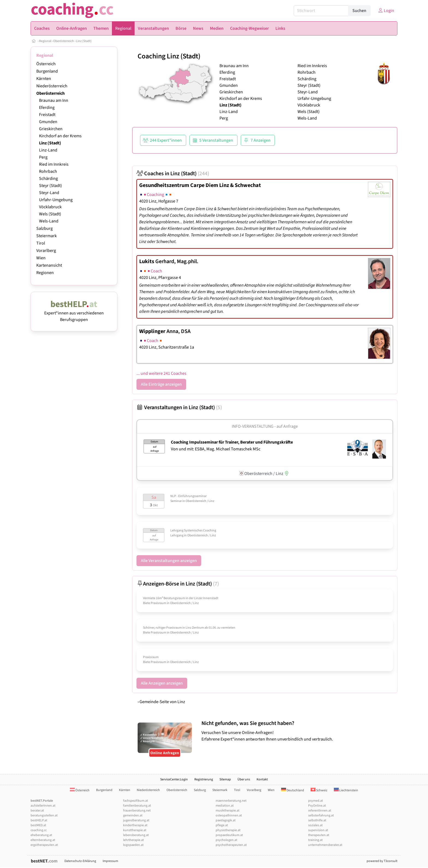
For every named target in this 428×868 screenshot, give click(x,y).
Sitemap (225, 779)
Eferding (47, 108)
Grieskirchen (51, 129)
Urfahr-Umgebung (56, 200)
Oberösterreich (64, 41)
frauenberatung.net (137, 811)
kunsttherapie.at (135, 830)
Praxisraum (151, 657)
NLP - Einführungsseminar (188, 496)
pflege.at (222, 825)
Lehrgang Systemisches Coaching (193, 530)
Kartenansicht (49, 265)
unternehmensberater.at (325, 845)
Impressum (110, 861)
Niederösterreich (52, 86)
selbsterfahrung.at (321, 815)
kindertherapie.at (135, 825)
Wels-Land (49, 221)
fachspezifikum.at (136, 801)
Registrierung (204, 779)
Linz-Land (48, 150)
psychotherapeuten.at (231, 845)
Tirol (41, 243)
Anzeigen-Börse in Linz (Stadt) (178, 584)
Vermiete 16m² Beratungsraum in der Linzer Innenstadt (181, 598)
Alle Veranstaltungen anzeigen (169, 561)
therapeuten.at (319, 835)
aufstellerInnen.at (43, 806)
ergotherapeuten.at (44, 845)
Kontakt (262, 779)
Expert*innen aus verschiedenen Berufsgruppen (74, 313)
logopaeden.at (133, 845)
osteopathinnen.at (229, 815)
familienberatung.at (137, 806)
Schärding (48, 179)
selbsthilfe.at (317, 820)
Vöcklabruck (50, 207)
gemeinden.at (133, 815)
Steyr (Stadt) (50, 186)
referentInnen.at (320, 811)
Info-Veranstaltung (253, 426)
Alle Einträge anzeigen (161, 384)
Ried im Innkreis (54, 164)
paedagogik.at (226, 820)
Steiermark (47, 236)
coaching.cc (39, 830)
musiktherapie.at (228, 811)
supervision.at (318, 830)
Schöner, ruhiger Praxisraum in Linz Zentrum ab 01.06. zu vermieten (189, 628)
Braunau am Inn (54, 100)
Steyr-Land (49, 193)
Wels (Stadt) (50, 214)
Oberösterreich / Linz (200, 501)
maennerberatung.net (231, 801)
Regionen (45, 273)
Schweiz (319, 790)
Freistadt (47, 115)
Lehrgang (177, 535)
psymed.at (316, 801)
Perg (43, 157)
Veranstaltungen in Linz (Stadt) (179, 408)
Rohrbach (48, 171)
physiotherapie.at (228, 830)
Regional (45, 41)
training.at (315, 840)
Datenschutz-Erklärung (80, 861)
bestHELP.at (39, 820)
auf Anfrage (287, 426)
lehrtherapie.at (133, 840)
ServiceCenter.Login (174, 779)
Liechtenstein (346, 790)
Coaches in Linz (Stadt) (173, 174)
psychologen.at (226, 840)
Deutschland (293, 790)
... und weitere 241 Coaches (161, 373)
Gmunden (48, 122)
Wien (41, 258)
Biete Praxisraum (155, 603)
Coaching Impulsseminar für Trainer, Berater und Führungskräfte (232, 442)
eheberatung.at (41, 835)
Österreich (46, 64)
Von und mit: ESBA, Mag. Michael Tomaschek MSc (216, 449)
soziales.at (315, 825)
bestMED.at (38, 825)
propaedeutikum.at (229, 835)
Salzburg (44, 228)
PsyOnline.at (317, 806)
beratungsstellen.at (44, 815)
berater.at (37, 811)
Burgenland (47, 71)
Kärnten (44, 79)
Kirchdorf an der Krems (60, 136)
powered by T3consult (382, 861)
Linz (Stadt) (84, 41)
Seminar (176, 501)
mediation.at (225, 806)
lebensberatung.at (136, 835)
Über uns (244, 779)
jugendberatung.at (136, 820)
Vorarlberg (46, 251)
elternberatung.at (43, 840)
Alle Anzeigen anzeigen (162, 683)
